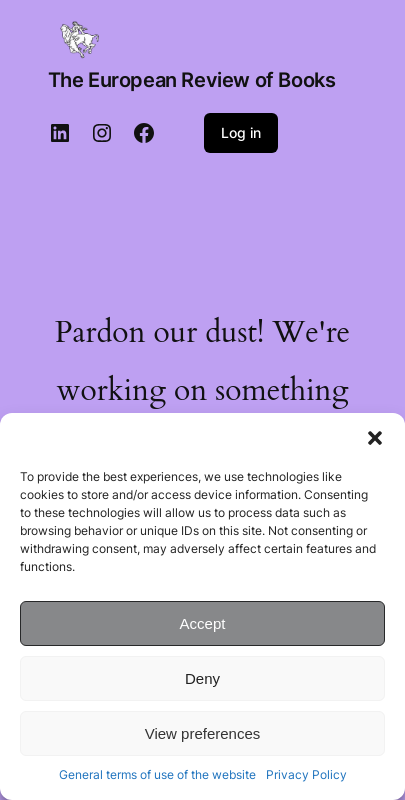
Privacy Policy (306, 774)
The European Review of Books (192, 80)
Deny (202, 678)
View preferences (203, 733)
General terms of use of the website (157, 774)
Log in (241, 132)
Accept (203, 623)
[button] (375, 438)
